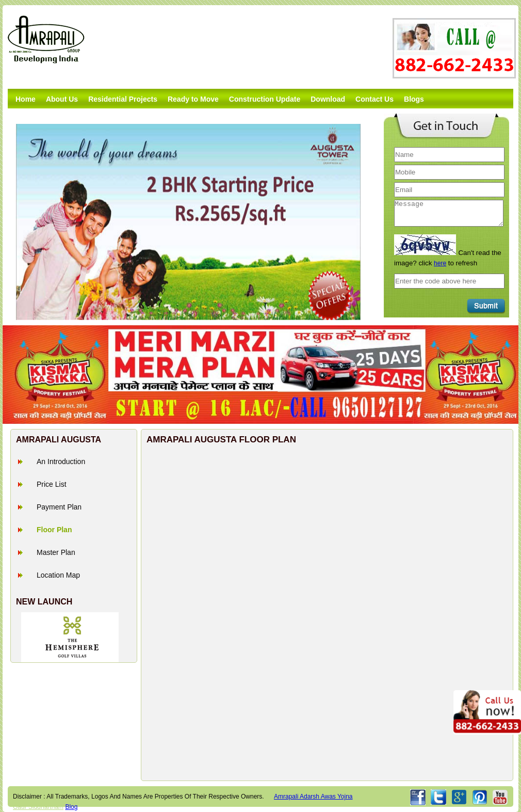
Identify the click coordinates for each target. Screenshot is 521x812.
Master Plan (56, 552)
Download (328, 99)
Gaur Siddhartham (38, 807)
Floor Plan (54, 530)
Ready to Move (193, 99)
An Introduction (61, 461)
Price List (52, 484)
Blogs (414, 99)
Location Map (58, 575)
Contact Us (375, 99)
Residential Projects (123, 99)
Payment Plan (59, 507)
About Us (62, 99)
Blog (71, 807)
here (440, 263)
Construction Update (265, 99)
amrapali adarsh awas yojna (313, 797)
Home (26, 99)
